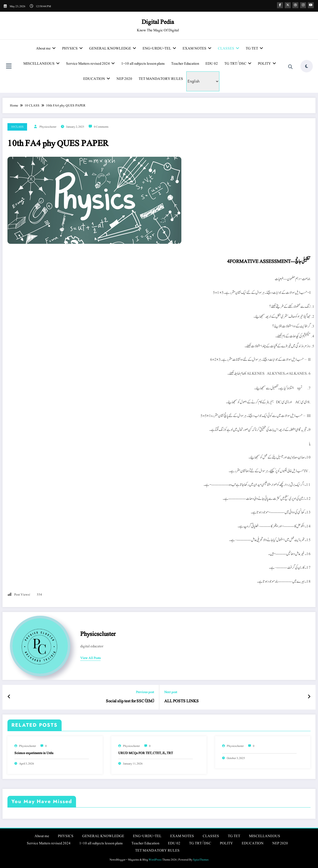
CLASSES (229, 48)
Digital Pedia (158, 22)
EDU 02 (212, 64)
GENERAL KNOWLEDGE (113, 48)
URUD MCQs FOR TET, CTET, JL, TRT (146, 753)
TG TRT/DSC (238, 64)
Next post (171, 692)
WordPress (155, 860)
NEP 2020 (124, 79)
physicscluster (48, 127)
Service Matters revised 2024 (90, 64)
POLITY (267, 64)
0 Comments (101, 127)
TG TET (254, 48)
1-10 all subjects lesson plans (143, 64)
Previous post (145, 692)
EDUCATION (97, 79)
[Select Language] (203, 81)
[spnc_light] (307, 66)
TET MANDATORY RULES (161, 79)
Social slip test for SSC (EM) (130, 701)
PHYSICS (72, 48)
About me (46, 48)
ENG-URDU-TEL (159, 48)
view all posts (90, 658)
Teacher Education (185, 64)
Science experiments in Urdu (34, 753)
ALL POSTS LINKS (181, 701)
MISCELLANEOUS (41, 64)
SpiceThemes (201, 860)
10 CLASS (17, 127)
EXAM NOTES (197, 48)
